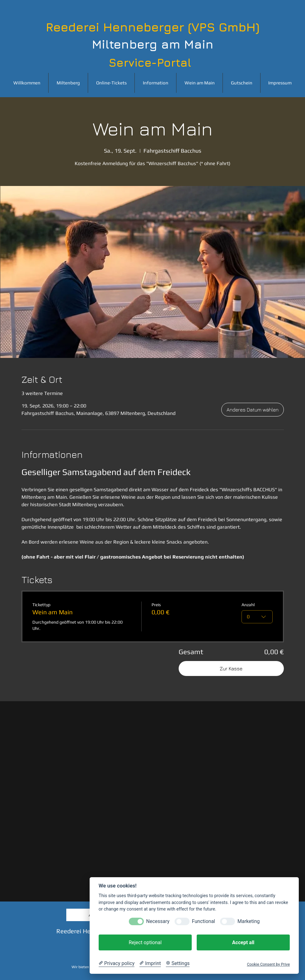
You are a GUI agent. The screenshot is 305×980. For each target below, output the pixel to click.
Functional (204, 921)
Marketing (249, 921)
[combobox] (257, 617)
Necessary (158, 921)
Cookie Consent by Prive (268, 964)
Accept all (243, 942)
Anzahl (248, 605)
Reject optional (145, 942)
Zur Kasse (231, 668)
